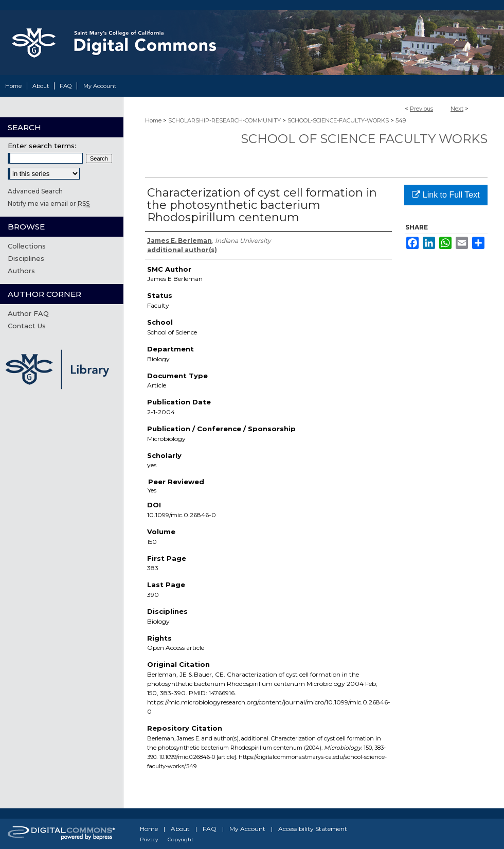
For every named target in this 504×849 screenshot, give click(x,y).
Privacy (149, 839)
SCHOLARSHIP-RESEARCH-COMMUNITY (224, 120)
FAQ (210, 829)
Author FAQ (28, 313)
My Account (247, 829)
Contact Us (27, 326)
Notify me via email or (49, 204)
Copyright (181, 839)
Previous (421, 109)
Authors (21, 271)
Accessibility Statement (313, 829)
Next (457, 109)
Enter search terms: (42, 146)
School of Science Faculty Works (364, 139)
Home (153, 120)
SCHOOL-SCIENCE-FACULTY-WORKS (338, 120)
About (180, 829)
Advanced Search (35, 191)
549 (401, 120)
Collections (27, 246)
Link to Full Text (446, 195)
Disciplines (26, 258)
